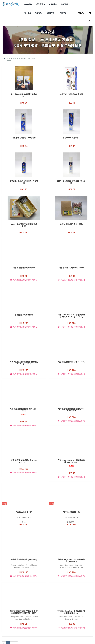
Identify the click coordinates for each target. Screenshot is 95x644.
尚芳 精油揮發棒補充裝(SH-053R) (71, 356)
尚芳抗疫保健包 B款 (24, 502)
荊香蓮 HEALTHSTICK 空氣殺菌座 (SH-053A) (71, 549)
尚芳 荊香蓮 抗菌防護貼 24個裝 (71, 263)
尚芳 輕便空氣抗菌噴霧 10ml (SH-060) (24, 402)
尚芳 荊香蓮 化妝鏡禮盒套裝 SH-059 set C (71, 402)
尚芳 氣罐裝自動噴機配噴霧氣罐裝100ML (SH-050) (24, 356)
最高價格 (22, 58)
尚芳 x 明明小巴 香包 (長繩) (71, 221)
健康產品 (53, 4)
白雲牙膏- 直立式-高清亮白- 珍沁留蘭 (71, 180)
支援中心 (64, 13)
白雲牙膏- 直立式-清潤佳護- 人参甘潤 (24, 180)
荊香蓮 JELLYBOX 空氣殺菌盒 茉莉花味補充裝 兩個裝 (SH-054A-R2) (24, 600)
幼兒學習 (41, 4)
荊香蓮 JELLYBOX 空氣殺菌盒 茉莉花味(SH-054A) (71, 600)
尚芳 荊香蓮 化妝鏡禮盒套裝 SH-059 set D (24, 452)
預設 (9, 58)
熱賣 (14, 58)
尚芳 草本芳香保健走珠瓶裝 (24, 263)
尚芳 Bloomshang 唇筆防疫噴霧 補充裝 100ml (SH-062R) (71, 310)
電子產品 (28, 13)
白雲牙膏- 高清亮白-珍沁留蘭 (24, 137)
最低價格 (32, 58)
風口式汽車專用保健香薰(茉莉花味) (24, 95)
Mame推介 (28, 4)
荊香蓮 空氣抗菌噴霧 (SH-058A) (24, 548)
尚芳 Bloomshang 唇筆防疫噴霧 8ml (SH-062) (71, 452)
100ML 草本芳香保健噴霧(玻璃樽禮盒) (24, 222)
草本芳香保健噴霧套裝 (24, 309)
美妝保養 (52, 13)
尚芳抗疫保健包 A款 (71, 502)
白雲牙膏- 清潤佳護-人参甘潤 (71, 94)
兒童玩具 (39, 13)
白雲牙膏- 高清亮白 (71, 137)
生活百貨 (65, 4)
